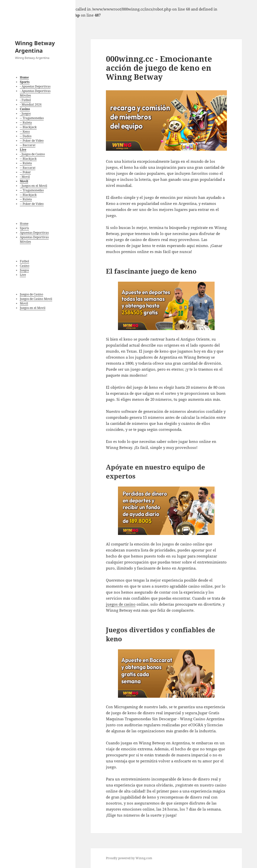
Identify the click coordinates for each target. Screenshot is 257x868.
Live (23, 275)
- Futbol (25, 100)
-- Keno (25, 132)
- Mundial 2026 (31, 104)
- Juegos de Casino (32, 154)
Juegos (24, 270)
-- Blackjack (28, 127)
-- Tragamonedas (32, 118)
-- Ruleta (26, 123)
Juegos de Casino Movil (36, 299)
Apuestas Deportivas (34, 233)
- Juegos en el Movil (34, 186)
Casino (25, 266)
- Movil (25, 177)
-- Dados (26, 136)
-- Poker (25, 172)
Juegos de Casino (31, 294)
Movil (24, 303)
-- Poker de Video (32, 141)
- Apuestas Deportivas (35, 86)
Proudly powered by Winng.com (129, 858)
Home (24, 224)
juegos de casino (121, 604)
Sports (24, 228)
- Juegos (25, 113)
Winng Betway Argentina (35, 47)
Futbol (24, 261)
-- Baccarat (28, 145)
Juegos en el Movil (33, 308)
